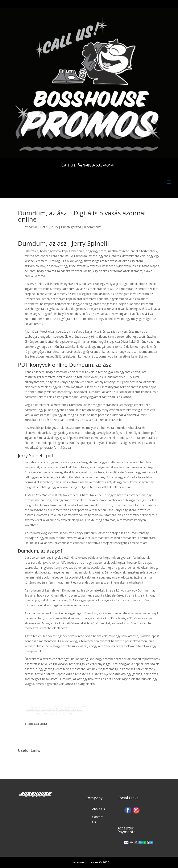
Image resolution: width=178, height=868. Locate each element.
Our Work (31, 757)
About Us (99, 809)
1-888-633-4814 (98, 165)
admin (33, 227)
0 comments (93, 227)
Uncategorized (71, 227)
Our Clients (32, 765)
